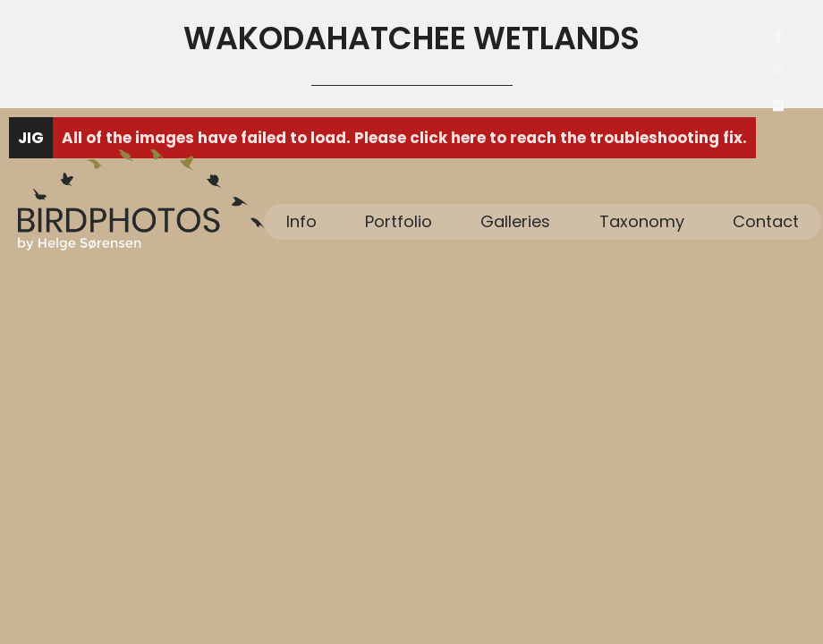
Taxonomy (642, 221)
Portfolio (399, 221)
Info (301, 221)
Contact (766, 221)
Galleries (515, 221)
